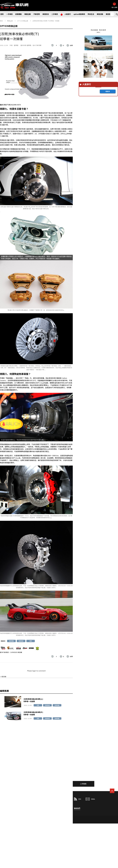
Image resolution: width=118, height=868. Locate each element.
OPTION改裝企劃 (23, 21)
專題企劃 (10, 21)
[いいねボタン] (53, 45)
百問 (31, 641)
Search (116, 14)
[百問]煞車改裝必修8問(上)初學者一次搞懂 (33, 700)
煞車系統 (21, 641)
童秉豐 (16, 45)
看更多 (108, 91)
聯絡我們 (77, 808)
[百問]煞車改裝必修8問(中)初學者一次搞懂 (33, 713)
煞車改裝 (11, 641)
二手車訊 (83, 784)
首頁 (1, 21)
